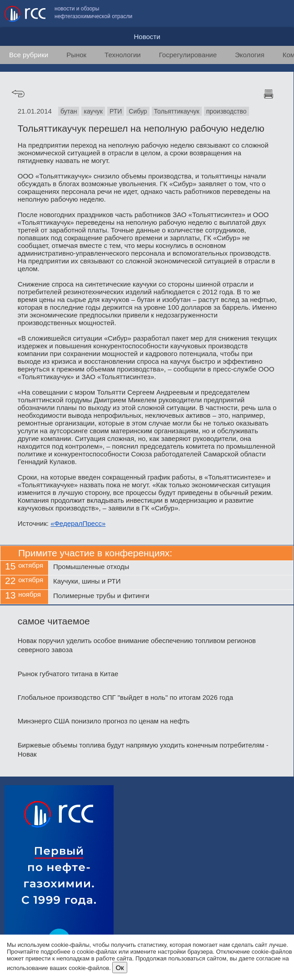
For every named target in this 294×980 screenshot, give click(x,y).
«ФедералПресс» (78, 523)
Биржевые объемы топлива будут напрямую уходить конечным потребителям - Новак (143, 750)
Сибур (138, 111)
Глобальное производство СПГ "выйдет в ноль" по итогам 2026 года (125, 697)
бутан (69, 111)
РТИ (116, 111)
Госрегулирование (188, 55)
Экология (250, 55)
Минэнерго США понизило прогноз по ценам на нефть (104, 721)
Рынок (76, 55)
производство (227, 111)
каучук (93, 111)
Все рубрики (29, 55)
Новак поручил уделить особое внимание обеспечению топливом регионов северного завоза (137, 645)
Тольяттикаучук (177, 111)
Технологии (123, 55)
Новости (147, 37)
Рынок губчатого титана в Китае (68, 674)
